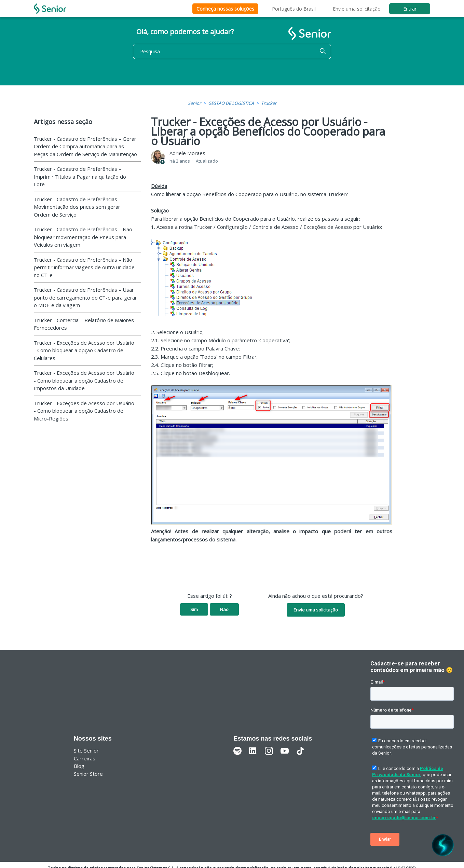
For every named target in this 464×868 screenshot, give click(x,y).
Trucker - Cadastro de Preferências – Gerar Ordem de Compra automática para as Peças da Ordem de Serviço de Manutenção (85, 146)
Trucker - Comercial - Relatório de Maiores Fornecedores (84, 324)
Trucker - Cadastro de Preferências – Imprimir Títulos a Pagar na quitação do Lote (80, 176)
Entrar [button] (410, 9)
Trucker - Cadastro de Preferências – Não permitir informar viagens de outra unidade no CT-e (84, 267)
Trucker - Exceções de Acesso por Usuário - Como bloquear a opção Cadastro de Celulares (84, 350)
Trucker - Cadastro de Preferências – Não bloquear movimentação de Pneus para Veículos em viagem (83, 237)
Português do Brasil (294, 9)
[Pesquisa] (232, 51)
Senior (194, 103)
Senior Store (88, 774)
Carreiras (85, 758)
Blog (79, 766)
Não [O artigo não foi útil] (224, 609)
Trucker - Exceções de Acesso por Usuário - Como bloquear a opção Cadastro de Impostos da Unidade (84, 380)
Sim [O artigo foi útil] (194, 609)
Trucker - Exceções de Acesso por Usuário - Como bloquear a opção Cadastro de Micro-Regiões (84, 411)
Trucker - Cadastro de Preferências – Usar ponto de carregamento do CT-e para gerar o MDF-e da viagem (85, 297)
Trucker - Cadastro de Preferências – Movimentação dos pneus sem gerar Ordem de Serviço (78, 207)
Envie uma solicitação (357, 9)
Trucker (269, 103)
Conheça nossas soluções (225, 9)
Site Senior (86, 750)
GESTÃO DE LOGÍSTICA (231, 103)
